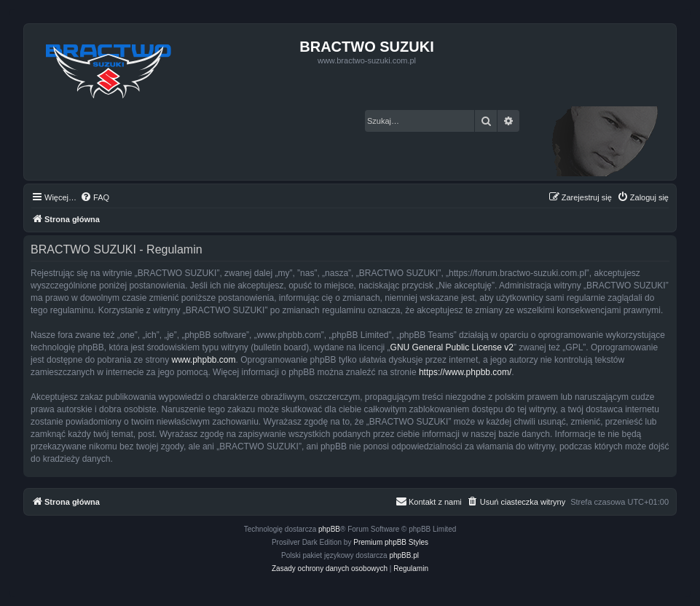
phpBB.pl (404, 555)
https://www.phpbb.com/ (465, 372)
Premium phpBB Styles (391, 542)
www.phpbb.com (203, 360)
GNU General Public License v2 (452, 347)
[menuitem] (95, 197)
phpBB (329, 529)
